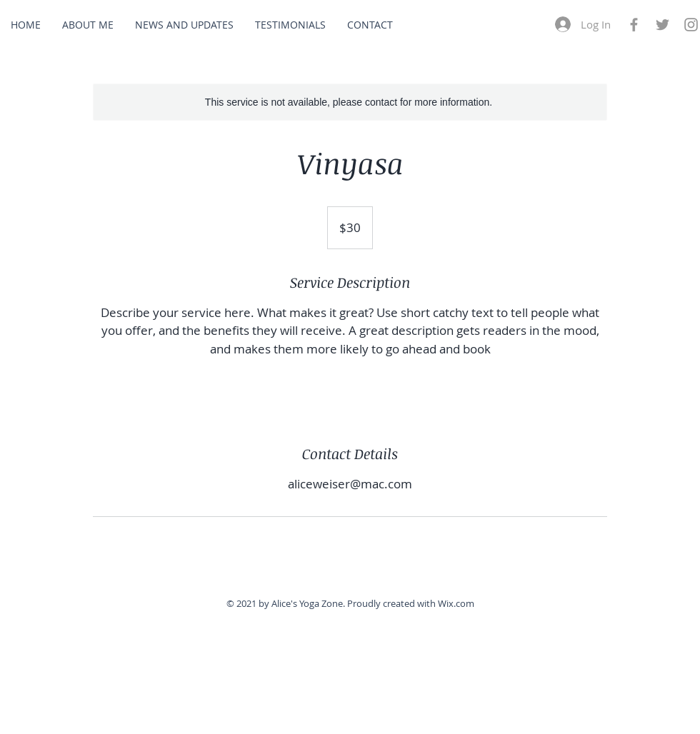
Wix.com (456, 603)
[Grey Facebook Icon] (634, 25)
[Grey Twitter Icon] (662, 25)
